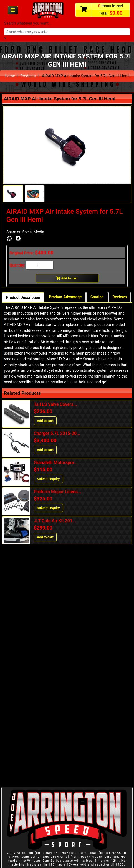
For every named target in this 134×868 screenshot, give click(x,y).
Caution (97, 297)
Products (28, 76)
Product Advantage (65, 297)
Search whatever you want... (28, 23)
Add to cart (67, 278)
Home (10, 76)
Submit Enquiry (48, 479)
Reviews (119, 297)
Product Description (23, 297)
